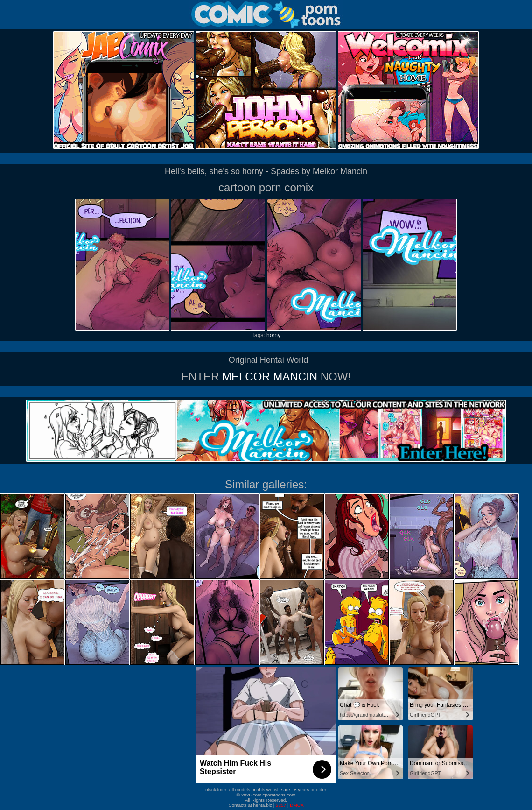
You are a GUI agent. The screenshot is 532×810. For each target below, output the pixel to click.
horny (273, 335)
